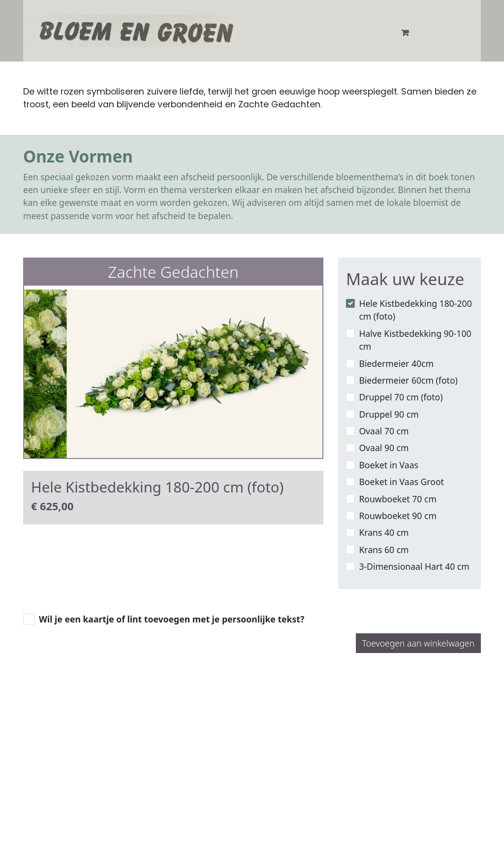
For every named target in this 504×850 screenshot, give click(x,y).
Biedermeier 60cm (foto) (408, 380)
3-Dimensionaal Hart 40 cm (414, 566)
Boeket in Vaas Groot (401, 482)
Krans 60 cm (384, 550)
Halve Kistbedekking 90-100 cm (415, 340)
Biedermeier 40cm (396, 363)
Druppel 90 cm (389, 414)
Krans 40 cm (384, 532)
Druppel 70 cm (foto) (401, 397)
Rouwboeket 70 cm (398, 499)
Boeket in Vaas (389, 465)
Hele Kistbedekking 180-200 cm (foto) (415, 310)
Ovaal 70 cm (384, 431)
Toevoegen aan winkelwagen (418, 643)
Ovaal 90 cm (384, 448)
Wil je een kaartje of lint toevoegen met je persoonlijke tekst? (172, 619)
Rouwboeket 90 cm (398, 516)
